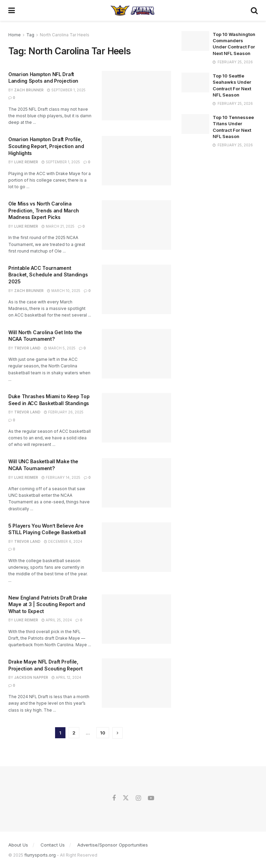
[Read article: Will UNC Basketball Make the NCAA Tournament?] (136, 483)
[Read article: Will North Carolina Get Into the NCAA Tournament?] (136, 354)
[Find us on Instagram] (138, 798)
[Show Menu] (12, 10)
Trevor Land (27, 348)
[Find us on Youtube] (151, 798)
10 (103, 733)
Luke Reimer (26, 162)
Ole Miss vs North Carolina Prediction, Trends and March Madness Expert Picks (44, 210)
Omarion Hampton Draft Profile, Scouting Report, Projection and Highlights (46, 146)
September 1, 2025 (66, 90)
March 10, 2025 (64, 291)
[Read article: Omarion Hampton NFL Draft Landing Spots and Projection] (136, 96)
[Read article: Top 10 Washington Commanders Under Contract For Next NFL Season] (195, 41)
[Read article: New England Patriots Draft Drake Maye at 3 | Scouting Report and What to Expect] (136, 619)
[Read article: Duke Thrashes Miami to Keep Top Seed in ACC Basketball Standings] (136, 418)
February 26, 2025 (64, 412)
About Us (18, 845)
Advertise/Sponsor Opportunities (113, 845)
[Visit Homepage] (133, 10)
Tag (30, 35)
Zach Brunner (29, 90)
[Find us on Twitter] (126, 798)
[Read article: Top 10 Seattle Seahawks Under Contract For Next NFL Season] (195, 83)
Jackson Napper (31, 677)
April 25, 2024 (57, 620)
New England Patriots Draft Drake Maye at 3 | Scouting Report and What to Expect (48, 604)
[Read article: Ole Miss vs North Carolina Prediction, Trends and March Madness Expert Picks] (136, 225)
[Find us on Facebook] (114, 798)
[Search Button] (254, 10)
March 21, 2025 (58, 226)
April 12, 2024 (66, 677)
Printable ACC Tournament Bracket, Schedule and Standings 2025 (48, 275)
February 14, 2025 (61, 477)
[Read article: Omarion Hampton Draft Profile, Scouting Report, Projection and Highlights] (136, 161)
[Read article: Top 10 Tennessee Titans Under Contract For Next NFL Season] (195, 124)
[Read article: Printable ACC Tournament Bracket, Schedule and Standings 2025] (136, 289)
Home (15, 35)
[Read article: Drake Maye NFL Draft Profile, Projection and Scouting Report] (136, 683)
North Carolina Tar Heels (65, 35)
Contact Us (53, 845)
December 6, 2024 (63, 541)
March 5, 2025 (60, 348)
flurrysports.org (40, 855)
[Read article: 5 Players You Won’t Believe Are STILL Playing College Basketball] (136, 547)
